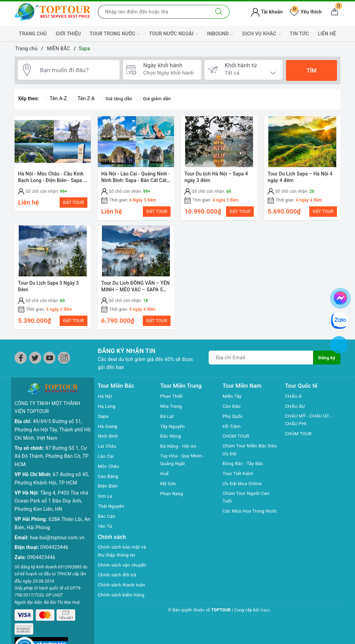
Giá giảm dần (156, 98)
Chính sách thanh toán (123, 590)
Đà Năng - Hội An (179, 450)
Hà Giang (108, 430)
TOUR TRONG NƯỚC (115, 34)
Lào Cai (106, 460)
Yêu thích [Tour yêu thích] (306, 12)
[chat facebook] (340, 297)
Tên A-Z (54, 98)
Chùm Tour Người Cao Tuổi (247, 503)
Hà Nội (105, 400)
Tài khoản (267, 12)
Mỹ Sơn (168, 488)
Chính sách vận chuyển (123, 570)
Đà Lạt (167, 420)
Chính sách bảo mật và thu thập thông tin (123, 556)
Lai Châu (107, 450)
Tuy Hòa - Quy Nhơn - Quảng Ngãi (184, 464)
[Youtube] (49, 362)
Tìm (311, 71)
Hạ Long (107, 410)
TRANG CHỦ (33, 34)
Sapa (103, 420)
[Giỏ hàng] (335, 12)
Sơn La (105, 500)
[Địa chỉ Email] (261, 361)
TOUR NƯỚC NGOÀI (174, 34)
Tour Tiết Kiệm (239, 478)
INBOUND (220, 34)
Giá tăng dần (116, 98)
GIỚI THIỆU (68, 34)
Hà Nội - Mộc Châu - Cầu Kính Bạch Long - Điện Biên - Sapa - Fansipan (51, 181)
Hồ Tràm (232, 430)
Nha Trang (172, 410)
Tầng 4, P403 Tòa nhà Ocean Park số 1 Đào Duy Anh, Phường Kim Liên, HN (51, 494)
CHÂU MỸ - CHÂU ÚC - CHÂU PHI (310, 424)
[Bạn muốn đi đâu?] (77, 70)
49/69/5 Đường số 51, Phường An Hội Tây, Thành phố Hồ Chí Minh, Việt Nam (53, 422)
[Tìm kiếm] (219, 12)
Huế (165, 478)
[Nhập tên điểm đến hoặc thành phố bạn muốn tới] (153, 12)
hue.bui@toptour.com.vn (57, 530)
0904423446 (54, 540)
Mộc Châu (109, 470)
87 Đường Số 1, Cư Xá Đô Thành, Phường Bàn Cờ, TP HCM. (51, 449)
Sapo (265, 615)
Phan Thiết (172, 400)
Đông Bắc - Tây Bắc (244, 468)
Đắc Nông (171, 440)
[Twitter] (35, 362)
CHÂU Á (294, 400)
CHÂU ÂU (296, 410)
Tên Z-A (83, 98)
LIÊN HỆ (327, 34)
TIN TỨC (299, 34)
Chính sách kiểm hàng (122, 600)
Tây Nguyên (173, 430)
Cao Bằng (109, 480)
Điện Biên (108, 490)
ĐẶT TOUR (73, 202)
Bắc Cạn (107, 520)
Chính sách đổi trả (118, 579)
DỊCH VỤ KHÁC (262, 34)
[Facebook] (21, 362)
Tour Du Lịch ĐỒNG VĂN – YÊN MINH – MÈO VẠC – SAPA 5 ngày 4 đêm (136, 291)
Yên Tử (105, 530)
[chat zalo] (339, 320)
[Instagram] (64, 362)
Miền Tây (233, 400)
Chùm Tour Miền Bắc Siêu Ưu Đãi (246, 454)
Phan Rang (172, 498)
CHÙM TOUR (237, 440)
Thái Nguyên (112, 510)
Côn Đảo (232, 410)
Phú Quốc (233, 420)
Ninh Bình (109, 440)
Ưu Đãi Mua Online (243, 488)
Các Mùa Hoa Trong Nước (245, 521)
